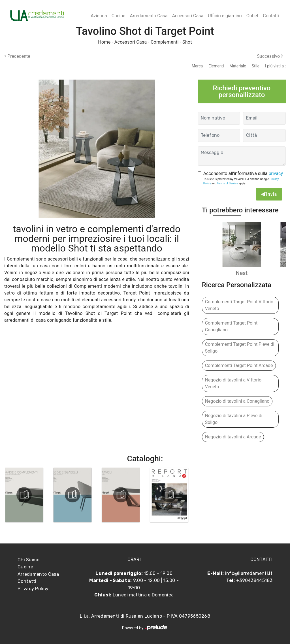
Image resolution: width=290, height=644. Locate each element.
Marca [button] (197, 66)
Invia (269, 194)
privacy (276, 173)
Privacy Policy (33, 589)
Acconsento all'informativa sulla (243, 173)
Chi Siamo (29, 560)
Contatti (271, 16)
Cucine (119, 16)
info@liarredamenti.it (249, 573)
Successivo (270, 56)
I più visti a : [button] (275, 66)
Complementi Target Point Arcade (239, 365)
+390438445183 (254, 580)
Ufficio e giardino (225, 16)
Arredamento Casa (149, 16)
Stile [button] (256, 66)
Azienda (99, 16)
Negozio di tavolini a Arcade (233, 437)
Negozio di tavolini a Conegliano (237, 401)
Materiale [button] (238, 66)
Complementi (165, 42)
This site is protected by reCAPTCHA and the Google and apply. (241, 181)
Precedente (17, 56)
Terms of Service (228, 183)
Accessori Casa (188, 16)
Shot (187, 42)
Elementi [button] (216, 66)
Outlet (252, 16)
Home (104, 42)
